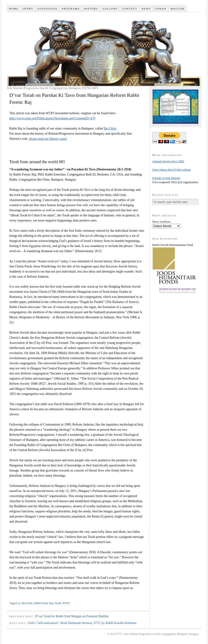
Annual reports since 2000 (168, 161)
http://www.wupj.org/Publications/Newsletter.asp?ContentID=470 (52, 118)
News (146, 9)
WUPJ (66, 603)
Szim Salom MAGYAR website (172, 170)
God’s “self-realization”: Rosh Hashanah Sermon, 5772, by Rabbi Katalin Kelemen (82, 623)
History (91, 9)
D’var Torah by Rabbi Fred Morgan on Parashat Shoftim (72, 616)
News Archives (161, 222)
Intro (28, 9)
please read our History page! (48, 139)
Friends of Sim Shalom (166, 178)
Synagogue (47, 9)
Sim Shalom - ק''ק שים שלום (104, 49)
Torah (161, 9)
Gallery (110, 9)
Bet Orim (110, 128)
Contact (130, 9)
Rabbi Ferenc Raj (43, 603)
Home (14, 9)
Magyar (178, 9)
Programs (71, 9)
